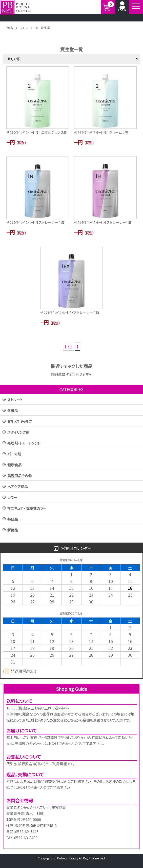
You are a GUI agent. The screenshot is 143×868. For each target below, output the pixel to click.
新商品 (13, 530)
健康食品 (14, 465)
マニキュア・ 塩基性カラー (27, 509)
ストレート (15, 400)
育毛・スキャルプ (20, 422)
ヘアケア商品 (18, 487)
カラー (12, 498)
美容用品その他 (19, 476)
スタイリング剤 (18, 433)
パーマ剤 (14, 454)
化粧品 (13, 411)
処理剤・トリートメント (24, 443)
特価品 (13, 519)
